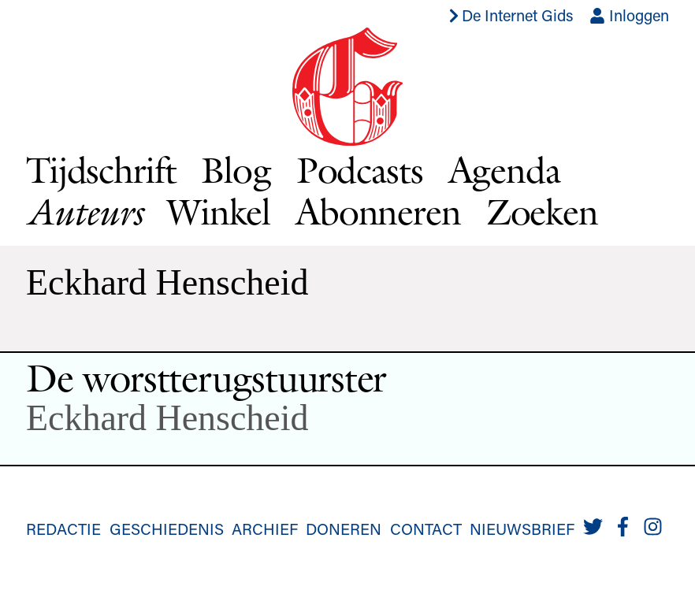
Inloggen (629, 15)
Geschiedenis (167, 529)
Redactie (63, 529)
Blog (236, 170)
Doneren (344, 529)
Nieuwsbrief (522, 529)
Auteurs (84, 212)
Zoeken (542, 212)
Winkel (219, 212)
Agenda (504, 170)
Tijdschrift (101, 170)
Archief (265, 529)
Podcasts (360, 170)
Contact (426, 529)
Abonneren (378, 212)
